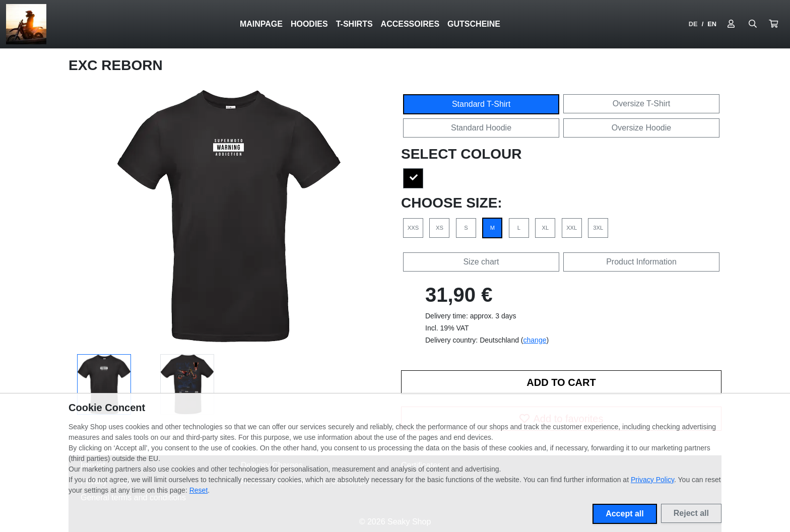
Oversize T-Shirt (641, 104)
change (535, 340)
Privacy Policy (652, 480)
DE (693, 24)
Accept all (625, 514)
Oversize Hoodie (641, 128)
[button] (773, 24)
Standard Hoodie (481, 128)
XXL (572, 228)
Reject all (691, 513)
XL (545, 228)
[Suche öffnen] (753, 24)
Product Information (641, 262)
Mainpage (261, 24)
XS (440, 228)
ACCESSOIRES (410, 24)
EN (712, 24)
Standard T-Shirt (481, 104)
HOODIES (309, 24)
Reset (199, 490)
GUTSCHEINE (474, 24)
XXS (413, 228)
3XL (598, 228)
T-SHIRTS (354, 24)
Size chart (481, 262)
